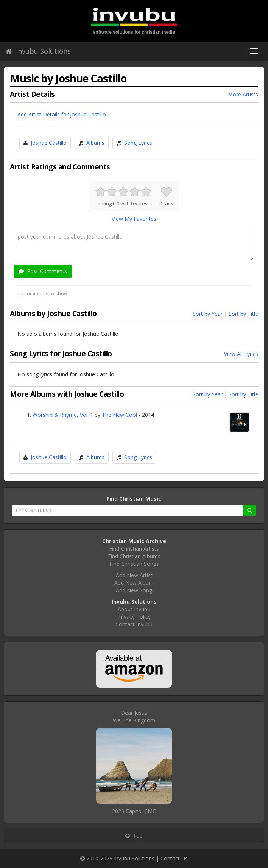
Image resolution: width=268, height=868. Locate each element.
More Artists (243, 94)
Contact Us (174, 858)
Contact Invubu (134, 624)
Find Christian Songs (134, 564)
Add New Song (134, 590)
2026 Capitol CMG (134, 811)
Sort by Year (208, 314)
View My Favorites (134, 219)
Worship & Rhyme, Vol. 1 (63, 415)
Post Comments (43, 271)
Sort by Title (243, 314)
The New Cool (119, 415)
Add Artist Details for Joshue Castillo (62, 114)
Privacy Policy (134, 617)
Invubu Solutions (38, 51)
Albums (95, 143)
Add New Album (134, 583)
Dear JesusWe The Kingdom (134, 717)
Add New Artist (134, 575)
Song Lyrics (138, 143)
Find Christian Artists (134, 549)
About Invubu (134, 609)
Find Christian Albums (134, 556)
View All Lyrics (241, 354)
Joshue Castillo (49, 143)
